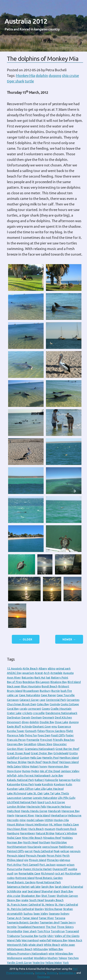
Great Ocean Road (19, 753)
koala (38, 784)
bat (48, 677)
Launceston (14, 798)
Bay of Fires (14, 682)
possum (61, 865)
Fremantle (33, 740)
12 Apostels (14, 668)
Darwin (26, 717)
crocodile (39, 713)
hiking (25, 766)
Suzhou (28, 913)
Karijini (76, 780)
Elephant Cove (42, 726)
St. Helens (48, 904)
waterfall (45, 940)
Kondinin (47, 784)
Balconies (28, 677)
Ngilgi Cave (14, 838)
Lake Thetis (62, 793)
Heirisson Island (69, 762)
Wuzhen (53, 958)
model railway (35, 820)
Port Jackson (48, 865)
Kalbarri (40, 780)
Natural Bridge (45, 833)
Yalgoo (63, 958)
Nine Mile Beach (32, 838)
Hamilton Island (69, 758)
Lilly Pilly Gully (67, 798)
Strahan (68, 909)
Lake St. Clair (35, 793)
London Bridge (16, 806)
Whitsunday (41, 949)
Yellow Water (54, 962)
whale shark (36, 945)
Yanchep (73, 958)
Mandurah (54, 811)
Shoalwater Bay (31, 896)
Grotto (73, 753)
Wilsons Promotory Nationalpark (27, 953)
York (66, 962)
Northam (44, 842)
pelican (65, 851)
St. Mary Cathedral (66, 904)
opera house (50, 847)
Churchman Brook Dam (22, 704)
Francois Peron (16, 740)
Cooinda (55, 704)
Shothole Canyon (67, 896)
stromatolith (15, 913)
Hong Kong (14, 771)
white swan (68, 945)
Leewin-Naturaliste (45, 798)
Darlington (14, 717)
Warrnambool (30, 940)
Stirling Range (53, 909)
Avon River (14, 677)
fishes (41, 731)
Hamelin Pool (50, 758)
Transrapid (72, 931)
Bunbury (45, 691)
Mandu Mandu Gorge (34, 811)
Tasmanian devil (50, 922)
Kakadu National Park (20, 780)
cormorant (34, 709)
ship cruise (70, 76)
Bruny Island (15, 691)
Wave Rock (75, 940)
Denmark (48, 717)
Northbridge (59, 842)
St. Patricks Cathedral (20, 909)
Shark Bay (67, 891)
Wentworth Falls (17, 945)
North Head (31, 842)
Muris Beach (36, 829)
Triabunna (13, 936)
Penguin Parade (36, 855)
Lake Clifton (26, 789)
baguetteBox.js (67, 973)
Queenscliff (60, 869)
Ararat (39, 673)
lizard (41, 802)
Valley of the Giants (67, 936)
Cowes (46, 709)
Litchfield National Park (22, 802)
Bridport (64, 686)
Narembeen (27, 833)
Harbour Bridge (17, 762)
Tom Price (44, 931)
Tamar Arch (14, 918)
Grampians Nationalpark (40, 749)
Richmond (47, 873)
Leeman (27, 798)
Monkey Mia (26, 76)
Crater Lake (14, 713)
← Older (26, 639)
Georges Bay (15, 744)
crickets (27, 713)
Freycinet (46, 740)
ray (16, 873)
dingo (25, 722)
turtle (29, 81)
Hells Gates (14, 766)
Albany (43, 668)
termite (12, 927)
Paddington (66, 847)
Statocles (40, 973)
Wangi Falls (14, 940)
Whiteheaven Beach (20, 949)
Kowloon (59, 784)
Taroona (60, 918)
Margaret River (25, 815)
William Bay (56, 949)
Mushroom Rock (66, 829)
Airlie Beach (30, 668)
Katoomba (13, 784)
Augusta (68, 673)
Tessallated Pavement (31, 927)
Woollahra (40, 958)
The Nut (51, 927)
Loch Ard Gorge (55, 802)
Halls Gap (36, 758)
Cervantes (73, 700)
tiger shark (16, 81)
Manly (11, 815)
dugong (55, 76)
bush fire (66, 691)
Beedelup (29, 682)
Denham (36, 717)
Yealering (39, 962)
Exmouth (31, 731)
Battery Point (60, 677)
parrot (29, 851)
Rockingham (73, 873)
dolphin (42, 76)
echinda (27, 726)
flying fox (31, 735)
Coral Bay (13, 709)
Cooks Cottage (70, 704)
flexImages (44, 977)
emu (54, 726)
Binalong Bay (59, 682)
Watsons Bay (60, 940)
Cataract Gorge (29, 700)
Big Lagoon (43, 682)
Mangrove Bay (71, 811)
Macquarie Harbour (59, 806)
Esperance (64, 726)
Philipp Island (15, 860)
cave (42, 700)
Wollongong (15, 958)
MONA (49, 820)
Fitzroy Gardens (55, 731)
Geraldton (30, 744)
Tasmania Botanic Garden (23, 922)
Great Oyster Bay (42, 753)
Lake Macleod (55, 789)
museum (50, 829)
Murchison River (17, 829)
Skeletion (52, 973)
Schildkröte (14, 891)
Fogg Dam (44, 735)
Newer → (69, 639)
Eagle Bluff (14, 726)
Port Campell (31, 865)
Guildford (13, 758)
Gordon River (15, 749)
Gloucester (60, 744)
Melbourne (74, 815)
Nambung (13, 833)
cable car (13, 695)
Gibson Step (45, 744)
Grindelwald (61, 753)
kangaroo (65, 780)
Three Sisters (65, 927)
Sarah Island (62, 887)
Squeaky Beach (54, 900)
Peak (57, 851)
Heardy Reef (50, 762)
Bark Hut (40, 677)
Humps (26, 771)
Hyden (35, 771)
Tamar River (46, 918)
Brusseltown (31, 691)
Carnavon (13, 700)
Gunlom (25, 758)
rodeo (11, 878)
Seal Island (34, 891)
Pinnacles (53, 860)
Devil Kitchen (63, 717)
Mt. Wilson (56, 824)
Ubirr (51, 936)
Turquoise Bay (29, 936)
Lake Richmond (17, 793)
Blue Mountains (31, 686)
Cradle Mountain (61, 709)
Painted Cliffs (15, 851)
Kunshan (12, 789)
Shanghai (47, 891)
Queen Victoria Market (37, 869)
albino (52, 668)
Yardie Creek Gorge (19, 962)
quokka (72, 869)
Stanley (39, 909)
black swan (14, 686)
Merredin (13, 820)
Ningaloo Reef (52, 838)
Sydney (65, 913)
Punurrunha (14, 869)
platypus (65, 860)
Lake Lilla (40, 789)
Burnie (56, 691)
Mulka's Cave (71, 824)
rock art (60, 873)
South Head (37, 900)
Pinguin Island (37, 860)
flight (70, 731)
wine (52, 953)
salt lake (35, 887)
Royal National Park (48, 882)
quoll (10, 873)
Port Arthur (14, 865)
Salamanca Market (18, 887)
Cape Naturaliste (30, 695)
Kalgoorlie (52, 780)
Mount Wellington (37, 824)
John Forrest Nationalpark (34, 775)
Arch (47, 673)
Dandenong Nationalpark (61, 713)
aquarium (28, 673)
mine (23, 820)
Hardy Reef (35, 762)
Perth (66, 855)
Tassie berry (68, 922)
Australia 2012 (26, 21)
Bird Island (74, 682)
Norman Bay (15, 842)
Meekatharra (59, 815)
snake (25, 900)
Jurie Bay (57, 775)
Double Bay (47, 722)
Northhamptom (17, 847)
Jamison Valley (70, 771)
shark (57, 891)
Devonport (14, 722)
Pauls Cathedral (43, 851)
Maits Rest (14, 811)
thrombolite (15, 931)
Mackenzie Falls (36, 806)
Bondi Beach (50, 686)
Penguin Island (16, 855)
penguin (75, 851)
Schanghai (77, 887)
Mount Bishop (16, 824)
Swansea (54, 913)
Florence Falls (16, 735)
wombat (28, 958)
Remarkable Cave (29, 873)
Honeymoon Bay (58, 766)
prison (71, 865)
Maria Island (42, 815)
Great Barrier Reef (67, 749)
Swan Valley (41, 913)
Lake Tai (49, 793)
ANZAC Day (14, 673)
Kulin (69, 784)
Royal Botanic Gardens (21, 882)
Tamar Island (30, 918)
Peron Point (54, 855)
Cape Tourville (66, 695)
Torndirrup (58, 931)
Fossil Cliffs (58, 735)
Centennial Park (56, 700)
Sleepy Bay (14, 900)
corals (23, 709)
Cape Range (48, 695)
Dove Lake (62, 722)
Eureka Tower (16, 731)
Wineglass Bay (64, 953)
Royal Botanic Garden (49, 878)
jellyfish (12, 775)
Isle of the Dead (50, 771)
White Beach (52, 945)
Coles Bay (43, 704)
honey (43, 766)
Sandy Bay (48, 887)
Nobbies (67, 838)
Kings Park (27, 784)
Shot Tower (49, 896)
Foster (70, 735)
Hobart (34, 766)
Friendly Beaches (64, 740)
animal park (63, 668)
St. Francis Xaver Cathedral (24, 904)
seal (24, 891)
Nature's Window (66, 833)
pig (26, 860)
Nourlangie (34, 847)
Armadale (56, 673)
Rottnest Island (25, 878)
